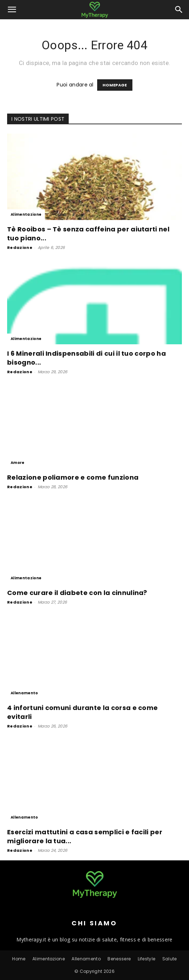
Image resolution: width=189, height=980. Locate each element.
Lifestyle (147, 959)
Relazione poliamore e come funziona (73, 477)
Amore (18, 463)
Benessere (119, 959)
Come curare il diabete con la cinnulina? (77, 593)
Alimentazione (26, 214)
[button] (12, 10)
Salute (170, 959)
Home (19, 959)
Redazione (20, 247)
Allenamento (24, 693)
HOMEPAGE (115, 85)
